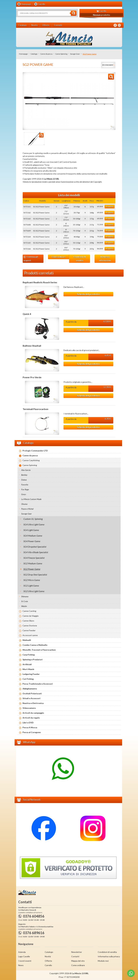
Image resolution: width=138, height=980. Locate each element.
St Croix (25, 601)
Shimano (25, 596)
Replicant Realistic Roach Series (40, 282)
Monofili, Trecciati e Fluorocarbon (39, 650)
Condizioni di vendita (80, 259)
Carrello (48, 965)
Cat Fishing (28, 679)
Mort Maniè (28, 669)
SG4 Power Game (32, 541)
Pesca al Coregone (32, 732)
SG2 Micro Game (32, 580)
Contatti (75, 956)
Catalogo (34, 54)
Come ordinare (58, 257)
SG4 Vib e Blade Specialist (36, 552)
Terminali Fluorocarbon (35, 409)
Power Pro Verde (32, 377)
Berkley (24, 475)
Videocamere (29, 708)
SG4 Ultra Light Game (34, 524)
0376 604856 (34, 916)
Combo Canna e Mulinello (35, 645)
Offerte (48, 961)
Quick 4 (27, 314)
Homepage (23, 54)
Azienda (22, 952)
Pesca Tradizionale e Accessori (38, 684)
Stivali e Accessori (31, 698)
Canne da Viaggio (31, 616)
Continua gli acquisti (31, 259)
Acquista (109, 206)
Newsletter (77, 952)
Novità (48, 956)
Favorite (25, 485)
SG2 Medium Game (33, 563)
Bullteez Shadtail (32, 346)
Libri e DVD (28, 723)
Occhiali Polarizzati (32, 693)
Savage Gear (75, 54)
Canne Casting (29, 611)
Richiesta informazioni (105, 259)
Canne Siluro (28, 621)
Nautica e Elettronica (33, 703)
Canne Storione (30, 626)
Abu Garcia (26, 470)
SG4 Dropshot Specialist (35, 547)
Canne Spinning (61, 54)
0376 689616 (34, 933)
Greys (24, 494)
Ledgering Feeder (31, 674)
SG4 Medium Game (33, 536)
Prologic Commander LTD (35, 451)
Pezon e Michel (27, 509)
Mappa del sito (78, 961)
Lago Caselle (24, 956)
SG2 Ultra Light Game (34, 591)
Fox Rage (25, 489)
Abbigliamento (30, 689)
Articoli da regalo (31, 718)
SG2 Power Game (32, 569)
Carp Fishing (29, 655)
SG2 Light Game (31, 586)
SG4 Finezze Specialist (34, 558)
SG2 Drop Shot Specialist (35, 575)
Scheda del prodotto (88, 294)
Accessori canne (30, 635)
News (21, 965)
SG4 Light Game (31, 530)
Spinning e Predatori (33, 659)
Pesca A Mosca (30, 727)
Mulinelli (27, 640)
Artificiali (27, 664)
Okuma (24, 504)
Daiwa (24, 480)
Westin (24, 606)
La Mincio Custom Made (31, 499)
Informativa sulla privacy (109, 956)
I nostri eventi (25, 961)
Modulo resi (103, 961)
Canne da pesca (46, 54)
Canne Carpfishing (31, 460)
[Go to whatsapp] (131, 973)
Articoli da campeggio (33, 713)
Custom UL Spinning (33, 519)
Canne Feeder (29, 630)
